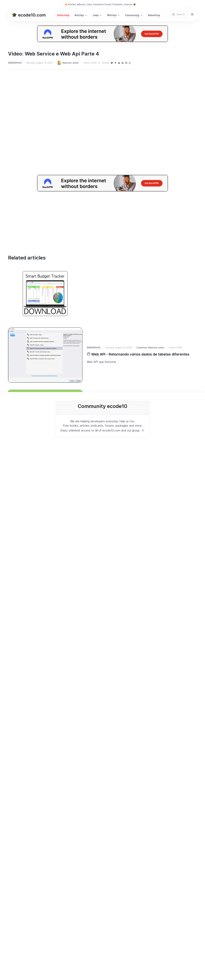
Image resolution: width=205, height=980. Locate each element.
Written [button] (112, 15)
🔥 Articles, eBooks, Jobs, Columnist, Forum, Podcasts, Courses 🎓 (100, 4)
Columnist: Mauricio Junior (150, 348)
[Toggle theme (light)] (192, 14)
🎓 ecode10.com (29, 15)
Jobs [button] (96, 15)
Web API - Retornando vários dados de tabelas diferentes (140, 354)
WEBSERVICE (15, 63)
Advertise (154, 15)
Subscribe (63, 15)
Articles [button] (79, 15)
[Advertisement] (103, 217)
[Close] (143, 430)
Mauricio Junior (68, 63)
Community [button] (132, 15)
